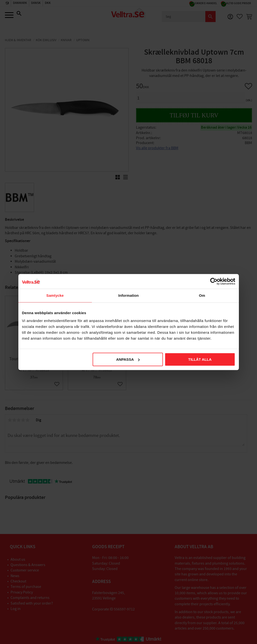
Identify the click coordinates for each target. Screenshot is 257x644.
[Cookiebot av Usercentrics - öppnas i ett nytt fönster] (214, 281)
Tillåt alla (200, 359)
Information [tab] (129, 295)
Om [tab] (202, 295)
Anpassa (128, 359)
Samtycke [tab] (55, 295)
